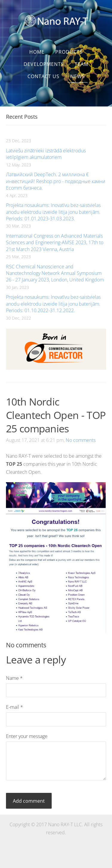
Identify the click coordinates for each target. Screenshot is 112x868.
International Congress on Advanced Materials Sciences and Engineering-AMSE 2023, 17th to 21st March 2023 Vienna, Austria (55, 243)
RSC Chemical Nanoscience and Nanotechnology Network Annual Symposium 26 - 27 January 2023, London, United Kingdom (55, 273)
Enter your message (27, 736)
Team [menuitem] (82, 64)
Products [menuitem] (69, 52)
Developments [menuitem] (44, 64)
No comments (81, 440)
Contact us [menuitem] (43, 76)
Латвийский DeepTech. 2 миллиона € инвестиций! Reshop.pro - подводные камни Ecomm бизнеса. (56, 181)
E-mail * (14, 707)
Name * (14, 678)
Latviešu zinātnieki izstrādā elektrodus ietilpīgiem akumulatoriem (46, 154)
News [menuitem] (78, 76)
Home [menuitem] (37, 52)
